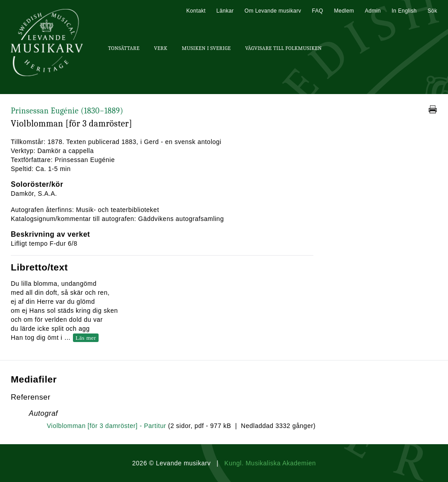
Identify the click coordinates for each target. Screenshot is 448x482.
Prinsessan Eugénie (67, 111)
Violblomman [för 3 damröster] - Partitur (106, 426)
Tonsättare (124, 48)
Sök (432, 11)
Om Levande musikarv (273, 11)
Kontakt (196, 11)
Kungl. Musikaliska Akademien (270, 463)
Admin (373, 11)
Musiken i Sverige (206, 48)
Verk (161, 48)
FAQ (318, 11)
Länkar (225, 11)
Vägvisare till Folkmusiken (283, 48)
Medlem (344, 11)
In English (404, 11)
